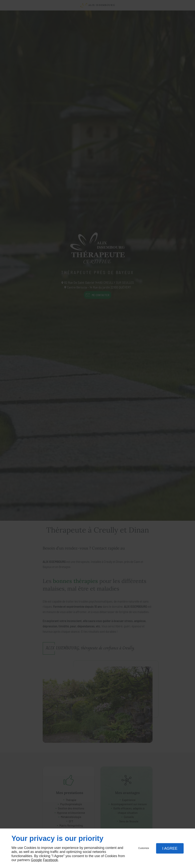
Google (36, 860)
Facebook (50, 860)
